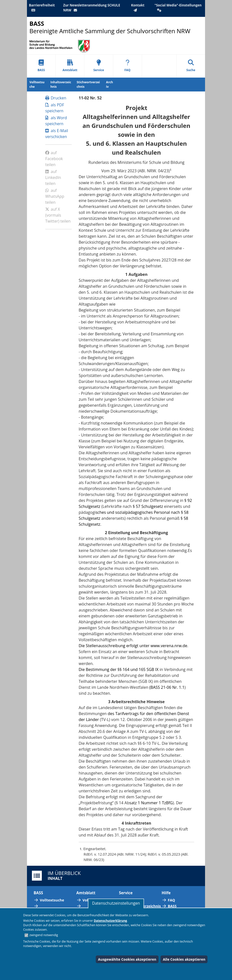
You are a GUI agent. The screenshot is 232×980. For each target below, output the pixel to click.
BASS (41, 66)
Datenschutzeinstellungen (116, 903)
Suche (191, 66)
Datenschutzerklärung (110, 921)
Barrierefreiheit (42, 7)
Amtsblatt (70, 66)
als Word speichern (56, 121)
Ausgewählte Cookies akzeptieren (127, 959)
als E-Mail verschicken (57, 134)
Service (99, 66)
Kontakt (138, 7)
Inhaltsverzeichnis (61, 84)
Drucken (56, 98)
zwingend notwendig (44, 935)
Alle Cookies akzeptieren (184, 959)
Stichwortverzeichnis (88, 84)
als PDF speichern (55, 108)
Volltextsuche (37, 84)
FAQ (127, 66)
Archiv (110, 84)
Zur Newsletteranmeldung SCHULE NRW (92, 8)
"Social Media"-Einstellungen (178, 7)
